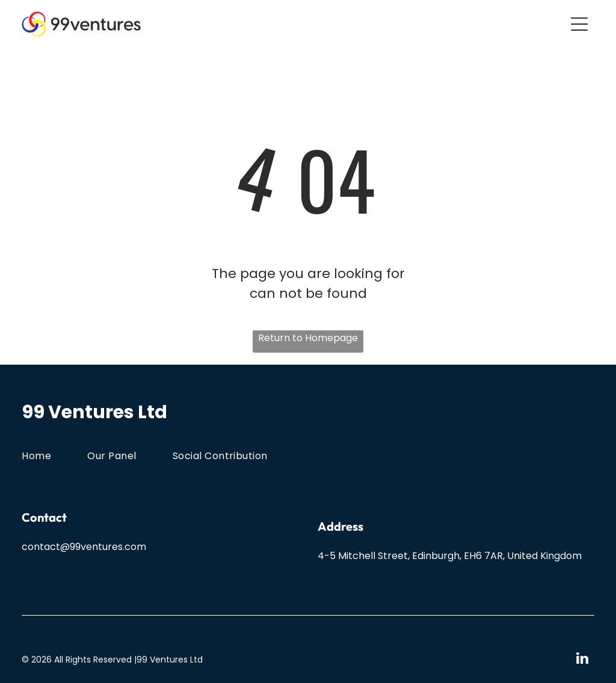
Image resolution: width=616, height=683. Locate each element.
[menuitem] (54, 456)
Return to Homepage (308, 338)
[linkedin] (583, 660)
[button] (579, 24)
